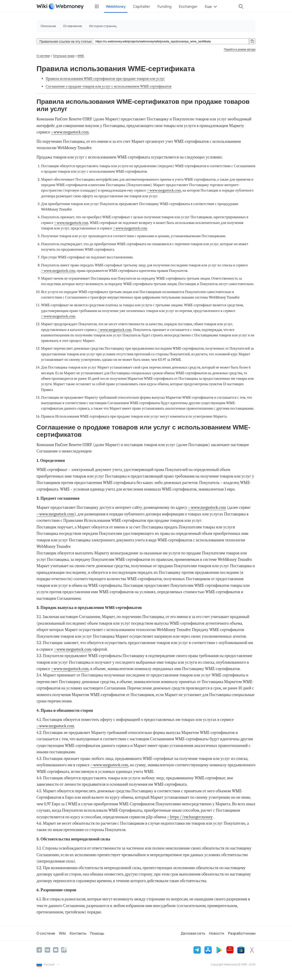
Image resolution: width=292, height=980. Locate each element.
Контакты (78, 933)
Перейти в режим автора (240, 49)
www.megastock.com (71, 132)
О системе (43, 56)
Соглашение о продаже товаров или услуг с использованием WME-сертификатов (109, 86)
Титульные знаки (64, 56)
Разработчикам (242, 933)
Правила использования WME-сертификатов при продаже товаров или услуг (105, 79)
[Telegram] (39, 950)
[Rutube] (64, 950)
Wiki (62, 933)
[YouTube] (56, 950)
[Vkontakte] (47, 950)
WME (81, 56)
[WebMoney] (66, 6)
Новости (217, 933)
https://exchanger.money (191, 817)
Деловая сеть (193, 933)
